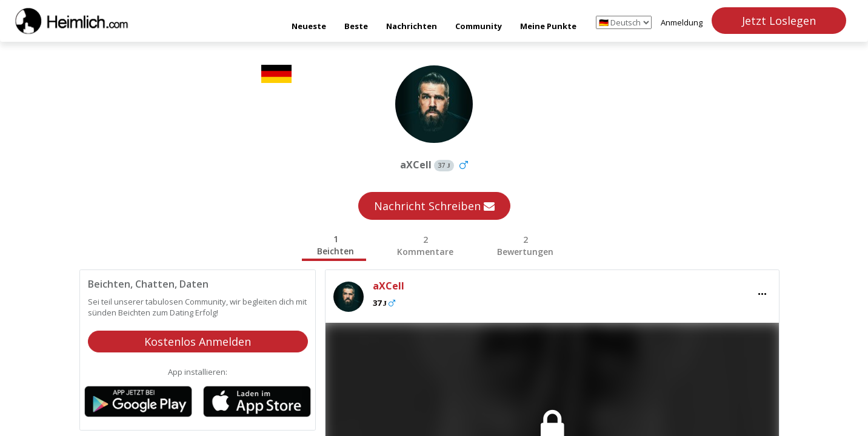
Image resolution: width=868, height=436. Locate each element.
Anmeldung (682, 22)
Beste (356, 26)
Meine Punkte (548, 26)
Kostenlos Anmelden (198, 342)
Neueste (309, 26)
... (762, 290)
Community (479, 26)
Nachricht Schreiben (434, 206)
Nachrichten (412, 26)
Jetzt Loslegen (779, 21)
